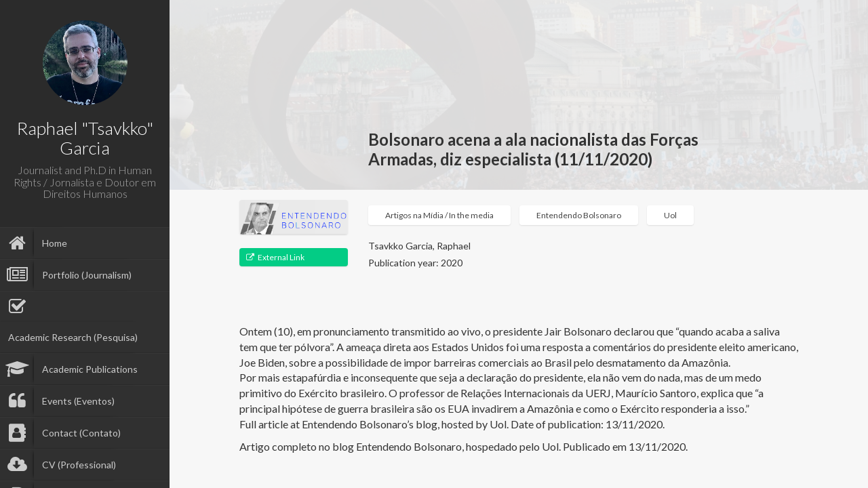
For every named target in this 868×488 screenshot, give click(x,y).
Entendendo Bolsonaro (579, 215)
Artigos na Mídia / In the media (439, 215)
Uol (670, 215)
